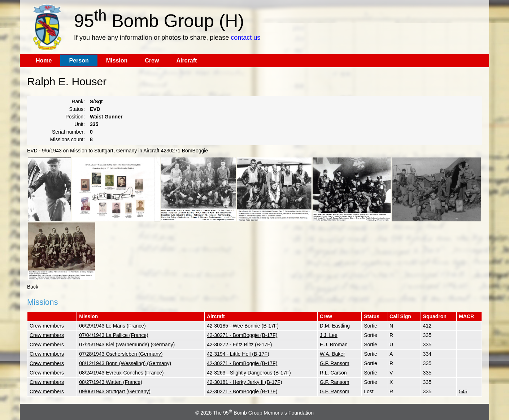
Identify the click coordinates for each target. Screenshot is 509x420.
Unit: (80, 124)
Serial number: (68, 132)
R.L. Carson (333, 373)
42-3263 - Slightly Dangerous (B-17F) (249, 373)
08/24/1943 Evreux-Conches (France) (121, 373)
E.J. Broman (334, 345)
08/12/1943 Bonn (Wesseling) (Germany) (125, 363)
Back (33, 287)
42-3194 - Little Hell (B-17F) (238, 354)
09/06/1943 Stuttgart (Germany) (115, 391)
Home (44, 60)
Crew (152, 60)
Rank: (78, 101)
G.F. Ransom (335, 363)
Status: (77, 109)
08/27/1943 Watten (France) (111, 382)
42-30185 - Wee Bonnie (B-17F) (243, 326)
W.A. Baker (332, 354)
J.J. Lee (329, 335)
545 (463, 391)
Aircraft (186, 60)
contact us (245, 38)
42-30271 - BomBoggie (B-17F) (242, 335)
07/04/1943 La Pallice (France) (114, 335)
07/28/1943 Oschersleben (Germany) (121, 354)
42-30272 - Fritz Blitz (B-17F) (240, 345)
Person (79, 60)
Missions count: (68, 139)
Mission (117, 60)
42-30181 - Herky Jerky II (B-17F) (245, 382)
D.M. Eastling (335, 326)
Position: (75, 117)
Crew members (47, 326)
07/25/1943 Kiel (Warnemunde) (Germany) (127, 345)
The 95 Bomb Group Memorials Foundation (263, 413)
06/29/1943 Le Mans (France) (112, 326)
